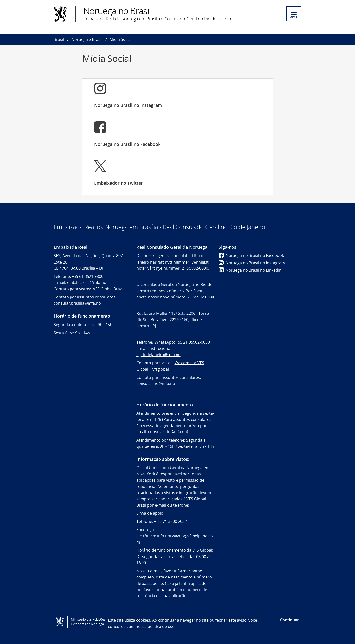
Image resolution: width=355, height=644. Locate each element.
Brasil (59, 39)
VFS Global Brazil (108, 289)
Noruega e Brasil (87, 39)
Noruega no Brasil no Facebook (251, 255)
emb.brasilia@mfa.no (87, 282)
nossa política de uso (155, 627)
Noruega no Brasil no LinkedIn (250, 270)
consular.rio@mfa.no (156, 383)
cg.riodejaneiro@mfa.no (159, 355)
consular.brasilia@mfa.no (77, 303)
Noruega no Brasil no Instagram (252, 263)
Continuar (289, 620)
